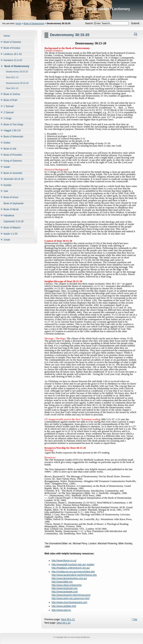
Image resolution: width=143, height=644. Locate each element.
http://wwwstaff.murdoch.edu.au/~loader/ (73, 564)
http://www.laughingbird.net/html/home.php (74, 575)
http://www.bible (60, 582)
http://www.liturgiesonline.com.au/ (69, 578)
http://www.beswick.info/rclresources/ (71, 595)
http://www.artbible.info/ (64, 606)
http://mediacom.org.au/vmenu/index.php (73, 572)
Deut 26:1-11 (68, 619)
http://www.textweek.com (65, 592)
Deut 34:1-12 (63, 623)
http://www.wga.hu (61, 610)
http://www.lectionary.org (65, 588)
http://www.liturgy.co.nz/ (64, 561)
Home (18, 23)
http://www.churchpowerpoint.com (69, 602)
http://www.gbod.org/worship (67, 585)
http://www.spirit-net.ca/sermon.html (71, 598)
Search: (90, 23)
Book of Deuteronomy (34, 23)
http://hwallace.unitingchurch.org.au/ (71, 568)
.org (70, 582)
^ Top (134, 619)
